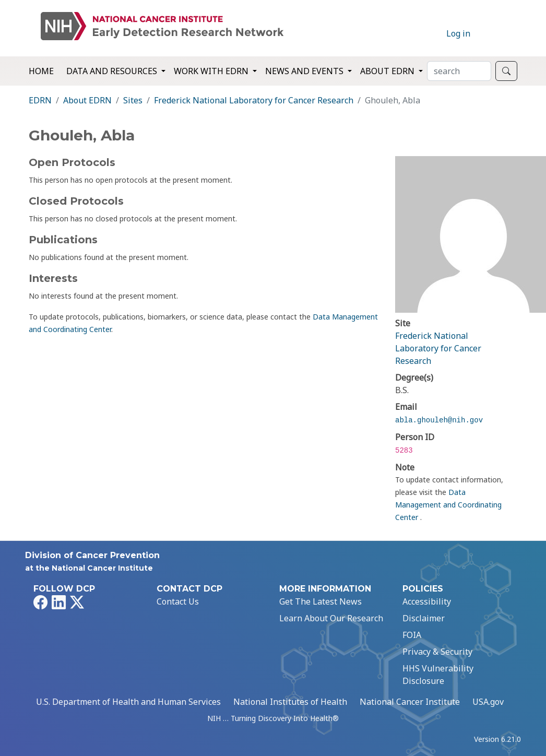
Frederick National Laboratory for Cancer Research (254, 100)
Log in (458, 33)
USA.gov (488, 702)
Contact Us (178, 601)
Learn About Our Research (331, 618)
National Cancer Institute (410, 702)
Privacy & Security (437, 652)
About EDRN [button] (388, 71)
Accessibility (427, 601)
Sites (133, 100)
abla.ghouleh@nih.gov (439, 420)
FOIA (412, 635)
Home (41, 71)
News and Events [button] (305, 71)
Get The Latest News (321, 601)
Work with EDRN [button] (212, 71)
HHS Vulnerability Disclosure (438, 675)
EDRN (40, 100)
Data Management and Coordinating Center (448, 505)
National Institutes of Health (290, 702)
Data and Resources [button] (113, 71)
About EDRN (87, 100)
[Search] (459, 71)
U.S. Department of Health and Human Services (128, 702)
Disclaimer (424, 618)
